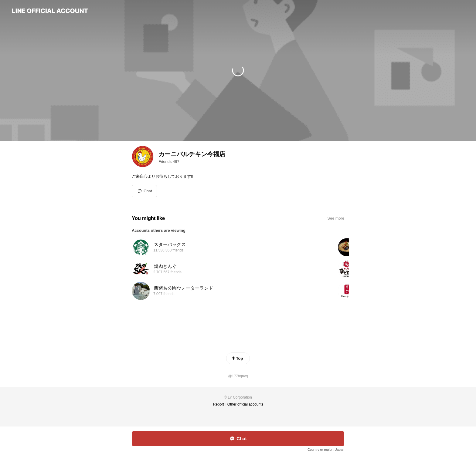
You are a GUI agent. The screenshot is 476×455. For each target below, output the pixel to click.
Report (219, 404)
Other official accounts (245, 404)
